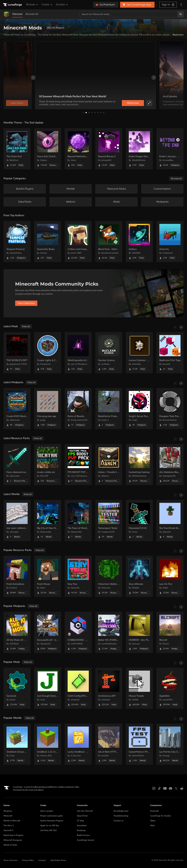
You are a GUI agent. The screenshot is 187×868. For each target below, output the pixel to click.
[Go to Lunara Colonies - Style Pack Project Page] (139, 353)
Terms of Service (11, 860)
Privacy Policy (28, 860)
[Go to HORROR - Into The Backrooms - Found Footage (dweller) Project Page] (139, 632)
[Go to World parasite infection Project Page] (78, 353)
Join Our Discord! (85, 811)
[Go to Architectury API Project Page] (109, 688)
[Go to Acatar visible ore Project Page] (48, 465)
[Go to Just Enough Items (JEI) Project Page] (48, 688)
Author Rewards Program (52, 821)
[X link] (176, 788)
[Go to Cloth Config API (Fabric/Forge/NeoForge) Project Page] (78, 688)
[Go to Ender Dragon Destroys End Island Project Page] (139, 149)
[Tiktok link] (159, 788)
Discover (17, 14)
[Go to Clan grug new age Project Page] (48, 409)
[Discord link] (171, 788)
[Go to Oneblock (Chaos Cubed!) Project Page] (17, 744)
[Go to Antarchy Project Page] (170, 242)
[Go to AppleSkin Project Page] (170, 688)
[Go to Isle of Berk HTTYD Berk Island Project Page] (109, 744)
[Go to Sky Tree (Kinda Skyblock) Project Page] (170, 520)
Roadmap (81, 830)
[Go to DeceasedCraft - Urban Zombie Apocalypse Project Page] (48, 632)
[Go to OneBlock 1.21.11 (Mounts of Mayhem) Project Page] (48, 744)
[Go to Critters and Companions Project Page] (78, 242)
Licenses (42, 860)
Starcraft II (8, 830)
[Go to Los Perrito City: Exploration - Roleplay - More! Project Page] (170, 744)
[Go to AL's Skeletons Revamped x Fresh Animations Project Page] (170, 465)
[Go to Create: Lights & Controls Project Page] (48, 353)
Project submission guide (51, 816)
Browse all (176, 179)
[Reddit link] (182, 788)
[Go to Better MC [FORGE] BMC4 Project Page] (109, 632)
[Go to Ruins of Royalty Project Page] (78, 409)
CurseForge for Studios (161, 816)
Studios (62, 5)
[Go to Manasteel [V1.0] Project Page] (139, 520)
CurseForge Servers (86, 840)
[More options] (181, 5)
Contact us (119, 821)
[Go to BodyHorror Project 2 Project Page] (109, 409)
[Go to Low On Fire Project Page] (170, 576)
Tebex (153, 821)
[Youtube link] (165, 788)
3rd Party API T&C (49, 830)
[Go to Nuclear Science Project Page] (109, 353)
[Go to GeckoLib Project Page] (17, 688)
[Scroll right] (181, 327)
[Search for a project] (128, 14)
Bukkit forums (83, 835)
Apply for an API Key (50, 826)
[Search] (181, 14)
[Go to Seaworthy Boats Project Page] (48, 242)
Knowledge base (121, 811)
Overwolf (154, 811)
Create (47, 5)
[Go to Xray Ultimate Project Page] (139, 576)
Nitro (153, 826)
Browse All (32, 14)
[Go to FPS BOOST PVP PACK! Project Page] (78, 465)
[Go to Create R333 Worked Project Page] (17, 409)
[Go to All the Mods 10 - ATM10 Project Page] (17, 632)
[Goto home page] (13, 5)
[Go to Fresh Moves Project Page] (48, 576)
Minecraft (8, 816)
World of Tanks (10, 845)
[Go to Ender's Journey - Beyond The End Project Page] (170, 149)
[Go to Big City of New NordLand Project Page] (48, 520)
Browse (32, 5)
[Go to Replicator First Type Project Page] (170, 353)
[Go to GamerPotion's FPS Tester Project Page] (139, 744)
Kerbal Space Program (13, 835)
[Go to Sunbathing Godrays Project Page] (139, 465)
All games (8, 811)
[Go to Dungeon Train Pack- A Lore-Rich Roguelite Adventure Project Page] (170, 409)
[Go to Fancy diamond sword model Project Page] (17, 465)
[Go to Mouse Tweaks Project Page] (139, 688)
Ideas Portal (82, 816)
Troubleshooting (121, 816)
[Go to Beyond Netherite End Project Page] (78, 149)
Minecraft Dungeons (13, 840)
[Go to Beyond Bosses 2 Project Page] (109, 149)
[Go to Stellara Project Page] (139, 242)
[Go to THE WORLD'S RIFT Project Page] (17, 353)
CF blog (80, 821)
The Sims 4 (9, 826)
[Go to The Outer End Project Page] (17, 149)
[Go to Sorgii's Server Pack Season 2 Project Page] (139, 409)
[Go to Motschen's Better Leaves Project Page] (109, 576)
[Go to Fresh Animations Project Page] (17, 576)
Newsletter (82, 826)
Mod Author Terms (58, 860)
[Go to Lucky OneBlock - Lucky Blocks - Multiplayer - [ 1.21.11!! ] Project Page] (78, 744)
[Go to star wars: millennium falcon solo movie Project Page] (17, 520)
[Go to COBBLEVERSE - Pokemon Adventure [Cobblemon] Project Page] (78, 632)
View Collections (26, 303)
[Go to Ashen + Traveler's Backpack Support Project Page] (109, 465)
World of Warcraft (12, 821)
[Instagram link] (154, 788)
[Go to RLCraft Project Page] (170, 632)
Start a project (47, 811)
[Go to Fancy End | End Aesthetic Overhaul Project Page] (48, 149)
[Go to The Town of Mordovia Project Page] (78, 520)
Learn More (139, 103)
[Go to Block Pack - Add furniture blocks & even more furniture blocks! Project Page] (109, 242)
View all (26, 326)
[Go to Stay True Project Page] (78, 576)
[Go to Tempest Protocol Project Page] (17, 242)
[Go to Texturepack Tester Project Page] (109, 520)
